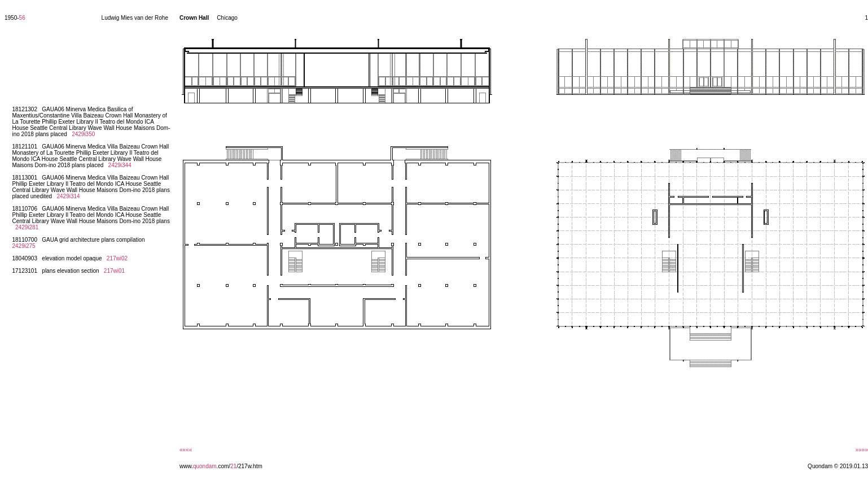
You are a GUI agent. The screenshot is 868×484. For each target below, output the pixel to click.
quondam (205, 466)
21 (233, 466)
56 (22, 18)
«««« (186, 450)
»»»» (862, 450)
